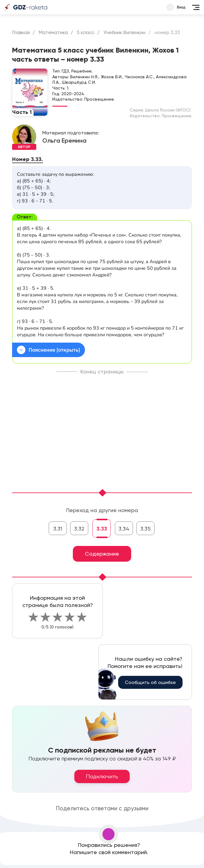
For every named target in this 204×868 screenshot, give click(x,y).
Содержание (102, 554)
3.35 (145, 529)
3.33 (102, 529)
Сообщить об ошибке (150, 682)
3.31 (58, 529)
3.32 (79, 529)
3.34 (124, 529)
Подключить (102, 776)
